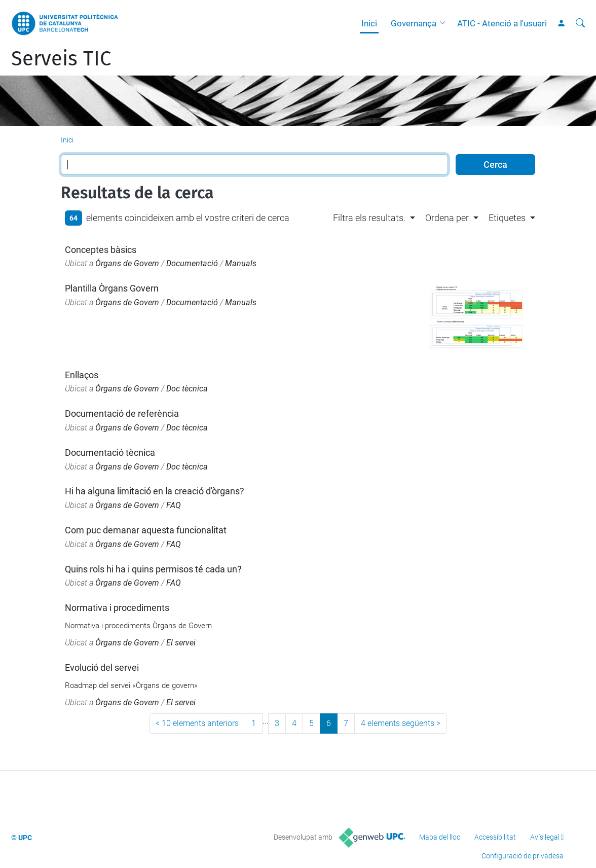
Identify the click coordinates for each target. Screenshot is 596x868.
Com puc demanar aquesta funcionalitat (146, 530)
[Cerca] (580, 23)
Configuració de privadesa (523, 856)
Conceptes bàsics (101, 250)
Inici (369, 23)
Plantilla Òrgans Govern (112, 288)
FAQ (174, 505)
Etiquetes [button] (507, 218)
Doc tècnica (187, 389)
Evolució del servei (102, 667)
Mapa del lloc (440, 837)
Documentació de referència (122, 413)
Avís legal (545, 837)
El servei (181, 643)
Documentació (192, 263)
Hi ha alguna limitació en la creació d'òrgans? (155, 491)
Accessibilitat (495, 837)
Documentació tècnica (110, 453)
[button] (445, 23)
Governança (414, 23)
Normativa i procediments (117, 608)
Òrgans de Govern (127, 263)
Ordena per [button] (447, 218)
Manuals (241, 263)
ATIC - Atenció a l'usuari (502, 23)
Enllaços (82, 375)
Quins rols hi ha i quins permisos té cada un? (153, 569)
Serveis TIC (61, 59)
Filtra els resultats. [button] (369, 218)
